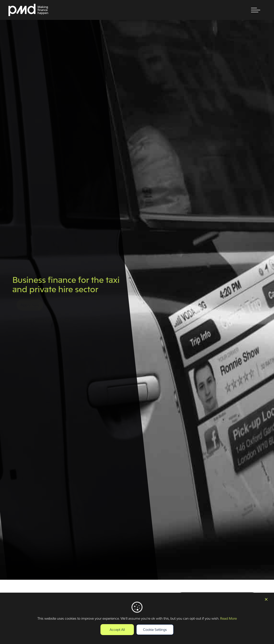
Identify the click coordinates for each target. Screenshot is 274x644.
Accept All (117, 630)
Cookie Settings (155, 630)
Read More (228, 618)
